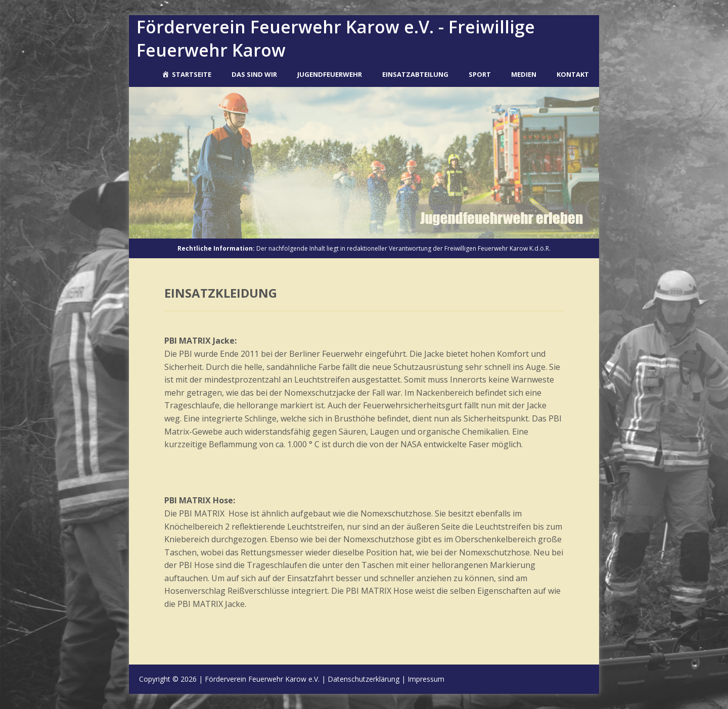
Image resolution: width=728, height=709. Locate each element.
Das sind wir (254, 74)
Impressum (426, 679)
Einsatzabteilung (415, 74)
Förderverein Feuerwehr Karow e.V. (262, 679)
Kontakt (573, 74)
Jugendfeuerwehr (330, 74)
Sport (480, 74)
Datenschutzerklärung (363, 679)
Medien (524, 74)
